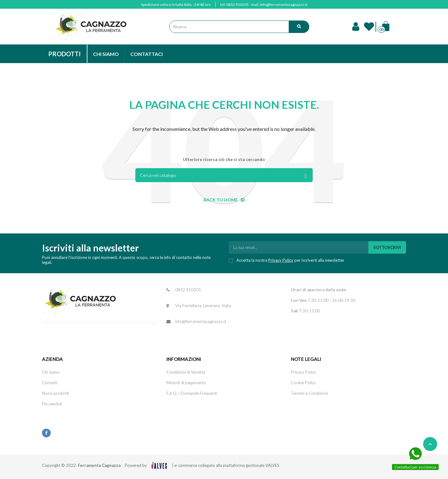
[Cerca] (224, 175)
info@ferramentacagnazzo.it (284, 5)
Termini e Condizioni (309, 393)
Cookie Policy (303, 383)
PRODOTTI (64, 54)
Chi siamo (51, 372)
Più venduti (52, 404)
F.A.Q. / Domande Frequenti (192, 393)
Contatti (50, 383)
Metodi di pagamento (186, 383)
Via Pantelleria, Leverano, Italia (203, 306)
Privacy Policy (281, 260)
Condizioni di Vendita (186, 372)
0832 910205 (237, 5)
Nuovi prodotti (56, 393)
